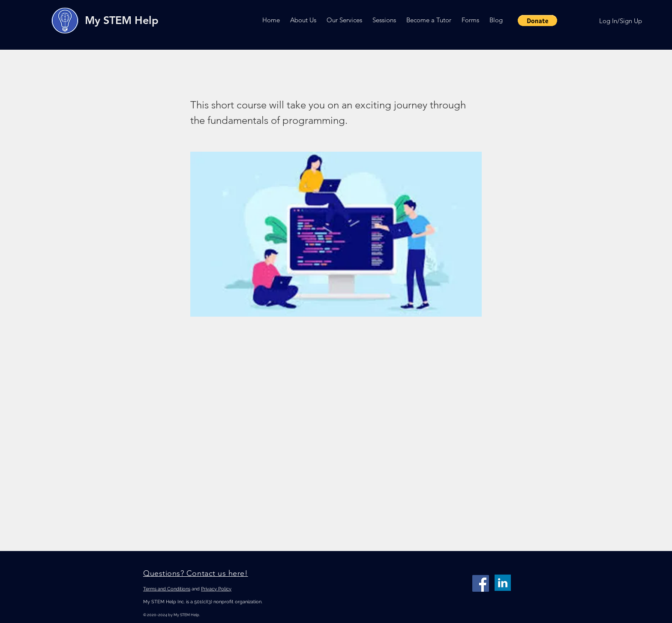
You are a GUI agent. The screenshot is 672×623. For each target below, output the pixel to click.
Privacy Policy (216, 589)
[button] (303, 20)
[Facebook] (481, 583)
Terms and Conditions (167, 589)
